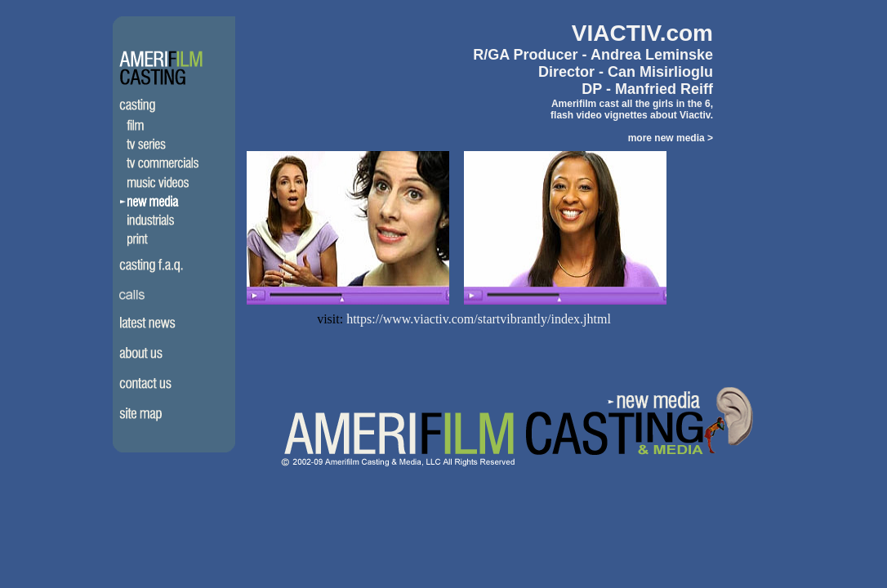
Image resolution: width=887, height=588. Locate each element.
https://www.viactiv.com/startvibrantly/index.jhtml (479, 319)
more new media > (671, 138)
